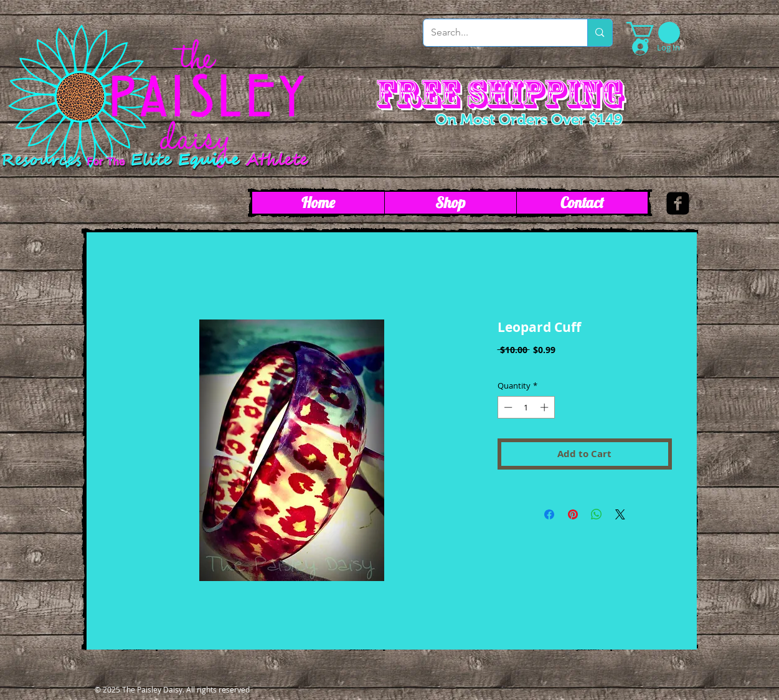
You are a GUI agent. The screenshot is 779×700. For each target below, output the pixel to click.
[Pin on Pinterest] (573, 514)
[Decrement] (507, 407)
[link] (653, 33)
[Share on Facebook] (549, 514)
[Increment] (545, 407)
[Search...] (496, 33)
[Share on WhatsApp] (597, 514)
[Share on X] (620, 514)
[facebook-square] (678, 203)
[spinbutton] (526, 407)
